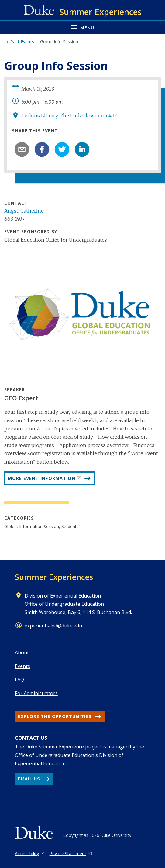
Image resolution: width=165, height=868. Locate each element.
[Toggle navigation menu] (82, 27)
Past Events (22, 42)
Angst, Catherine (24, 211)
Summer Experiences (54, 577)
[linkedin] (82, 149)
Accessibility (27, 854)
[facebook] (42, 149)
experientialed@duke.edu (53, 626)
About (22, 652)
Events (22, 666)
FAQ (19, 680)
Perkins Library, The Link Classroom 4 (67, 116)
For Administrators (36, 693)
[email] (22, 149)
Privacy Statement (68, 854)
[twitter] (62, 149)
